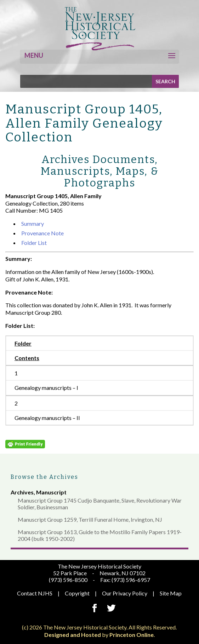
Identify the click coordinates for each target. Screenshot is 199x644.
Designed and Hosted (73, 635)
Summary (33, 223)
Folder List (34, 243)
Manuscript (51, 492)
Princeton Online (132, 635)
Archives (22, 492)
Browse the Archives (44, 477)
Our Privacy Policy (125, 593)
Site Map (171, 593)
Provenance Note (42, 233)
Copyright (77, 593)
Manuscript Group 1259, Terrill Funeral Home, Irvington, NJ (90, 519)
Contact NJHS (35, 593)
